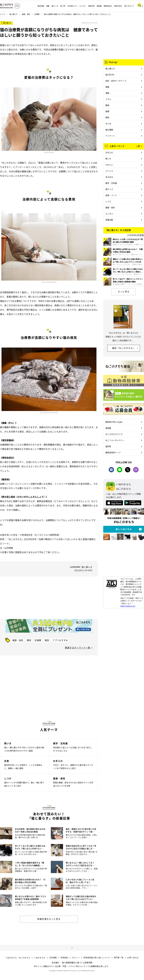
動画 (107, 105)
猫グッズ (109, 189)
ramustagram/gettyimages (49, 412)
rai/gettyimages (49, 152)
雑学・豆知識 (111, 183)
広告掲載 (53, 958)
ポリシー (76, 958)
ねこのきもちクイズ (114, 434)
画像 (107, 111)
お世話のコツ (72, 6)
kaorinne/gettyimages (49, 282)
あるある (109, 177)
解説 (47, 640)
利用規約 (64, 958)
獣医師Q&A (108, 6)
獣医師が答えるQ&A (114, 422)
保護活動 (109, 220)
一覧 (138, 146)
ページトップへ (72, 948)
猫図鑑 (99, 6)
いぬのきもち (40, 958)
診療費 (37, 14)
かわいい (109, 165)
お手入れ (109, 152)
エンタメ (83, 6)
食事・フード (111, 195)
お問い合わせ (133, 958)
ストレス (109, 171)
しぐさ (108, 201)
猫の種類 (109, 130)
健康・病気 (26, 14)
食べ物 (63, 6)
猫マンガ (55, 6)
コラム (108, 99)
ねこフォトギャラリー (115, 440)
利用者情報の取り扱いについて (97, 958)
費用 (29, 640)
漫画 (107, 93)
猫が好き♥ (110, 75)
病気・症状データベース (116, 81)
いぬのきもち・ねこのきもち (18, 958)
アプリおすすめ (60, 640)
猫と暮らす (13, 14)
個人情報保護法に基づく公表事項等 (77, 962)
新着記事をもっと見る (49, 919)
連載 (48, 6)
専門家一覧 (119, 958)
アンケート (110, 136)
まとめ (108, 124)
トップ (2, 14)
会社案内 (55, 962)
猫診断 (108, 446)
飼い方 (108, 159)
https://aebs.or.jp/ (128, 606)
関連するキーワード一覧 (78, 648)
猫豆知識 (41, 6)
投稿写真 (91, 6)
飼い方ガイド (129, 6)
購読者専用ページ (113, 452)
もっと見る (124, 291)
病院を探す (118, 6)
